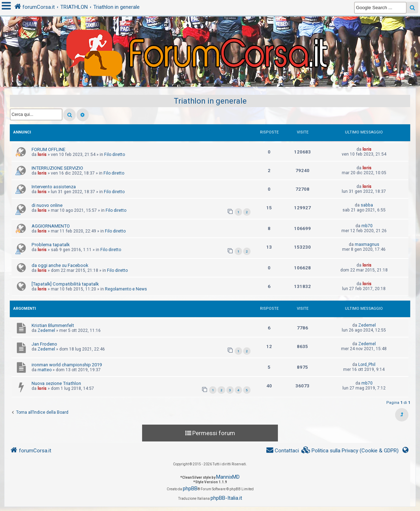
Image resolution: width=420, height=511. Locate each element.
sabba (367, 205)
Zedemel (46, 330)
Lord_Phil (367, 365)
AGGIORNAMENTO (51, 226)
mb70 (367, 226)
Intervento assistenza (54, 187)
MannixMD (228, 477)
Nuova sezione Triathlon (56, 383)
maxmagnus (367, 244)
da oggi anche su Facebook (60, 265)
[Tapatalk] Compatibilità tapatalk (65, 284)
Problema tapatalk (51, 245)
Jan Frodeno (44, 344)
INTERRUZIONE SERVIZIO (57, 168)
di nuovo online (47, 205)
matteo (45, 370)
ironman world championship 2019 (67, 365)
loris (42, 155)
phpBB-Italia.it (226, 498)
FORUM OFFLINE (48, 149)
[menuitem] (350, 451)
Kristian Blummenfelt (53, 325)
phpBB (190, 489)
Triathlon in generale (210, 101)
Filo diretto (115, 155)
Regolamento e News (126, 289)
